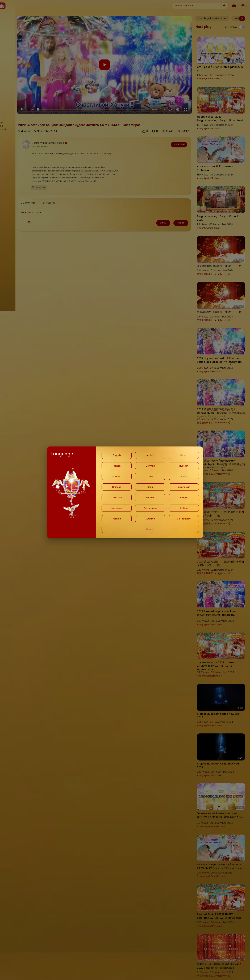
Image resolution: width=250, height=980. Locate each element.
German (150, 466)
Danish (150, 529)
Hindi (184, 476)
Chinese (117, 487)
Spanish (117, 476)
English (117, 455)
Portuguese (150, 508)
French (117, 466)
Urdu (150, 487)
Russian (184, 466)
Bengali (184, 498)
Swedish (150, 519)
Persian (117, 519)
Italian (184, 508)
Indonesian (184, 487)
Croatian (117, 498)
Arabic (150, 455)
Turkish (150, 476)
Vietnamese (184, 519)
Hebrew (150, 498)
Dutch (184, 455)
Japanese (117, 508)
